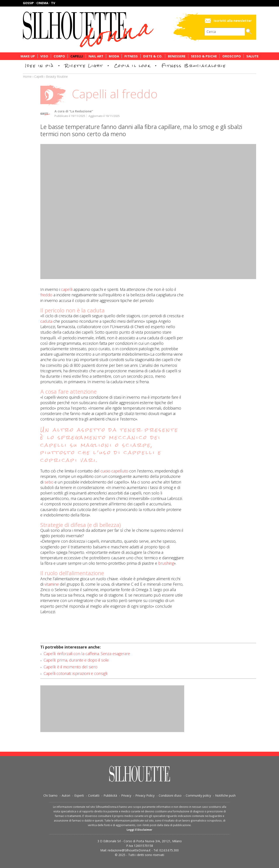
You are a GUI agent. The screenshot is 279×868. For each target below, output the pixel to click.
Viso (44, 56)
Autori (66, 795)
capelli (67, 289)
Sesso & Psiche (204, 56)
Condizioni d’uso (170, 795)
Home (27, 76)
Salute (252, 56)
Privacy (126, 795)
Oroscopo (232, 56)
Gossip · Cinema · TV (39, 3)
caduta (46, 321)
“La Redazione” (81, 111)
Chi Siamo (50, 795)
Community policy (198, 795)
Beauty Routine (57, 76)
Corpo (59, 56)
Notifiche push (225, 795)
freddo (46, 295)
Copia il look (132, 66)
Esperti (79, 795)
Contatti (94, 795)
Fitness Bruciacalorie (194, 66)
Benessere (177, 56)
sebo (49, 482)
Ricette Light (84, 66)
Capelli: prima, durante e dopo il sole (76, 660)
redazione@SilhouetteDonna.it (129, 850)
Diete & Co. (153, 56)
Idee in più (39, 66)
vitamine (52, 584)
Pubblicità (110, 795)
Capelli (77, 56)
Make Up (28, 56)
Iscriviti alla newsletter (233, 21)
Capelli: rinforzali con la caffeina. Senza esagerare (87, 654)
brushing (166, 563)
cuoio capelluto (114, 471)
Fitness (131, 56)
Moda (114, 56)
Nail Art (96, 56)
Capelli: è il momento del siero (71, 667)
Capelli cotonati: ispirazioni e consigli (75, 673)
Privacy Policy (145, 795)
